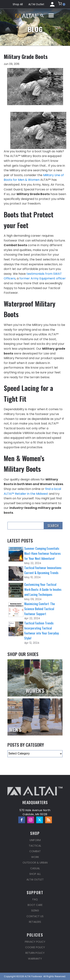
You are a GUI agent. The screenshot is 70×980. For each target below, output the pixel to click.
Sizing (35, 911)
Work (35, 857)
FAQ (35, 899)
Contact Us (35, 916)
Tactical (35, 846)
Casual (35, 868)
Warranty (35, 959)
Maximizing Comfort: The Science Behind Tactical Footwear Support (40, 609)
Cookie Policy (35, 947)
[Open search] (42, 16)
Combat (35, 851)
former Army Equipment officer (43, 278)
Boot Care (35, 905)
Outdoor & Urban (35, 863)
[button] (62, 4)
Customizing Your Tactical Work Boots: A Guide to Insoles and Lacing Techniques (43, 589)
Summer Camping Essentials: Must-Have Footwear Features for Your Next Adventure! (42, 553)
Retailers (35, 922)
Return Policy (35, 953)
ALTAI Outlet (36, 4)
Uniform (35, 840)
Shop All (18, 4)
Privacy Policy (35, 942)
